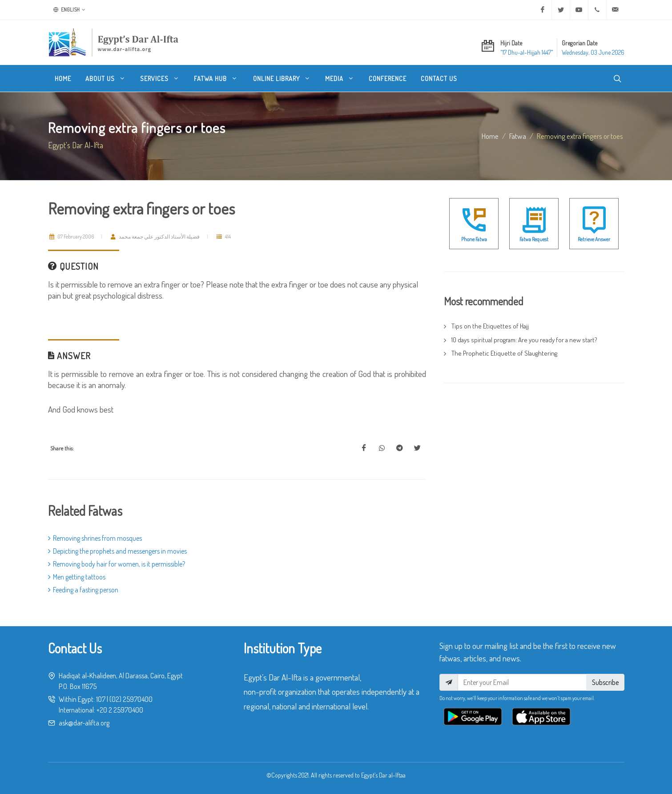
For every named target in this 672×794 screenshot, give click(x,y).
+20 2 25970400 (120, 710)
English (69, 10)
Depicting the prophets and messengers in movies (117, 551)
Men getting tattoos (77, 577)
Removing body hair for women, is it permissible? (117, 564)
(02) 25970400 (131, 699)
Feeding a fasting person (83, 590)
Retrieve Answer (594, 239)
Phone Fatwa (474, 239)
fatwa (518, 136)
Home (490, 136)
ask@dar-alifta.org (84, 723)
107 (101, 699)
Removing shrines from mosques (95, 538)
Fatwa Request (534, 239)
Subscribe (605, 682)
